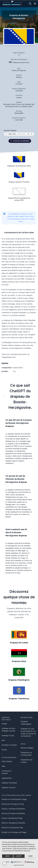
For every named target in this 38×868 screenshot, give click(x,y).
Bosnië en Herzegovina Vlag (12, 828)
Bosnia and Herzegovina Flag (13, 804)
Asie (3, 740)
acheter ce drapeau (20, 141)
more (30, 856)
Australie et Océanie (9, 745)
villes (3, 766)
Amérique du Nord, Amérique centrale (9, 730)
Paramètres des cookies (27, 761)
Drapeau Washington (19, 680)
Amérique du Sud (8, 736)
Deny (8, 856)
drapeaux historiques (9, 783)
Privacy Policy (21, 865)
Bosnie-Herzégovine (19, 70)
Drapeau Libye (19, 661)
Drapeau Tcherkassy (19, 699)
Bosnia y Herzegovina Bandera (13, 809)
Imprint (16, 865)
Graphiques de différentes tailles (19, 166)
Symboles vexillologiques (26, 723)
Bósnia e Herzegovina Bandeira (13, 823)
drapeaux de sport (9, 787)
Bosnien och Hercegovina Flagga (14, 832)
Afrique (4, 724)
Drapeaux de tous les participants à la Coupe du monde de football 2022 (28, 732)
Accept (19, 856)
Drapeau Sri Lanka (19, 643)
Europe (4, 750)
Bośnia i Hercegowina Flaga (12, 818)
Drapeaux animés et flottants (19, 182)
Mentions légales (27, 748)
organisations (7, 778)
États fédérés (7, 761)
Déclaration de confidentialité (26, 754)
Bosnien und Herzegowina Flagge (14, 799)
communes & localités (6, 772)
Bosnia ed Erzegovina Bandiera (13, 813)
